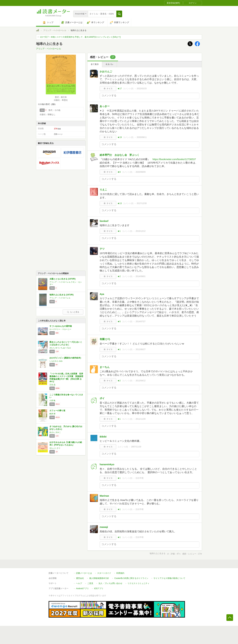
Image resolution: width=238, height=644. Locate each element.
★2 (119, 276)
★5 (119, 322)
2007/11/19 (136, 447)
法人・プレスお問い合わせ (110, 583)
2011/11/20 (140, 419)
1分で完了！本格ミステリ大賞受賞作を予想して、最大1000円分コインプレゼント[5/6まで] (80, 37)
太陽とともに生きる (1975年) (62, 279)
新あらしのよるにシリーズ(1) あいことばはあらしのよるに (66, 343)
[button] (119, 14)
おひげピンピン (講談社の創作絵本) (65, 358)
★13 (120, 203)
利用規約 (120, 573)
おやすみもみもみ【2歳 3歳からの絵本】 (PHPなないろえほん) (66, 444)
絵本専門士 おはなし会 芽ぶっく (121, 155)
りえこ (103, 190)
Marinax (104, 496)
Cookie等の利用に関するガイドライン (131, 578)
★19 (120, 137)
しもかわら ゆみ (56, 361)
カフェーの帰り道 (57, 411)
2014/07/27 (140, 322)
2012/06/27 (140, 349)
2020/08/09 (140, 172)
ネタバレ (109, 64)
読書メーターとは (84, 573)
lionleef (104, 221)
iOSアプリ (99, 588)
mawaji (104, 527)
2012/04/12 (140, 381)
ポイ (102, 398)
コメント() (128, 89)
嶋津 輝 (52, 414)
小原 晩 (52, 400)
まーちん (105, 367)
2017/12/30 (142, 203)
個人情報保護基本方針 (99, 578)
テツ (102, 249)
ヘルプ (79, 583)
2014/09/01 (140, 276)
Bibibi (103, 437)
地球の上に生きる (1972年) (61, 295)
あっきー (105, 106)
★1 (119, 231)
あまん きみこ (55, 432)
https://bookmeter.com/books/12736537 (174, 159)
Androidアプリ (82, 588)
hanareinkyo (107, 464)
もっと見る (73, 312)
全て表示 (95, 64)
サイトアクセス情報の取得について (169, 578)
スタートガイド (104, 573)
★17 (120, 89)
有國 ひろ (105, 339)
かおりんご (106, 71)
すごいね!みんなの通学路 (61, 326)
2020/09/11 (142, 137)
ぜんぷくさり (55, 448)
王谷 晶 (52, 385)
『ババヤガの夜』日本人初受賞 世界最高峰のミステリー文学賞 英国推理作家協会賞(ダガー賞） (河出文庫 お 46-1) (66, 378)
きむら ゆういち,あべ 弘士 (60, 348)
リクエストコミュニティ (139, 583)
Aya (102, 294)
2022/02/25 (142, 89)
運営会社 (80, 578)
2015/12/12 (140, 231)
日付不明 (139, 478)
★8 (119, 172)
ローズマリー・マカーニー (60, 329)
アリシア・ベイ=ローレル (55, 30)
